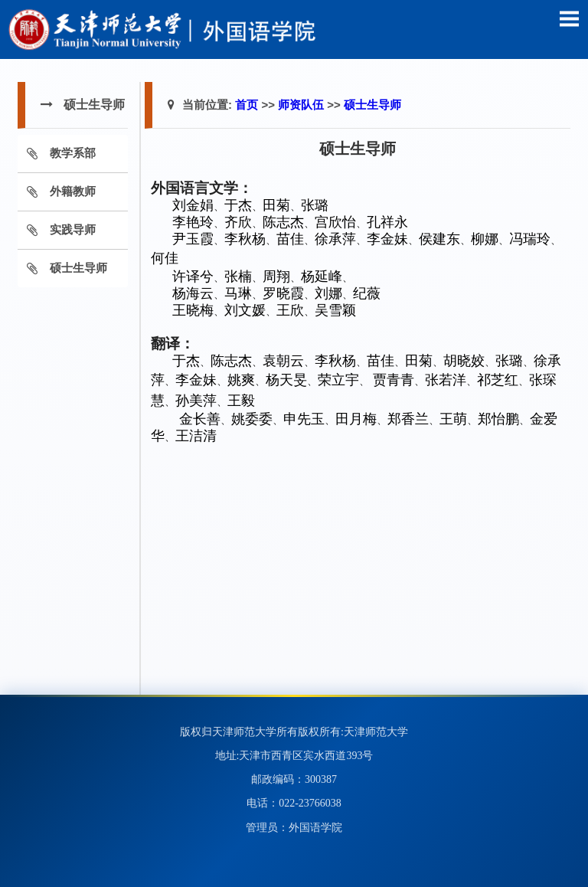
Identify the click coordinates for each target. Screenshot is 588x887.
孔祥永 (387, 222)
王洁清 (196, 436)
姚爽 (241, 380)
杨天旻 (286, 380)
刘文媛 (245, 310)
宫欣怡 (335, 222)
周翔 (276, 277)
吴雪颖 (335, 310)
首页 (247, 105)
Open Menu (569, 18)
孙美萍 (196, 401)
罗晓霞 (283, 293)
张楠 (238, 277)
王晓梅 (193, 310)
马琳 (238, 293)
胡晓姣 (464, 361)
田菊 (276, 205)
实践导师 (73, 229)
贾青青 (394, 380)
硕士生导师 (78, 268)
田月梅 (356, 419)
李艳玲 (193, 222)
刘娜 (328, 293)
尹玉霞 (193, 239)
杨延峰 (322, 277)
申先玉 (304, 419)
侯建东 (439, 239)
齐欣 (238, 222)
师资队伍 (301, 105)
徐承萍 (335, 239)
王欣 (290, 310)
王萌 (453, 419)
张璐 (315, 205)
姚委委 (252, 419)
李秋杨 (245, 239)
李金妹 (387, 239)
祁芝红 (498, 380)
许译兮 (193, 277)
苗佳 (290, 239)
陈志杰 (283, 222)
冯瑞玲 (530, 239)
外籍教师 (73, 191)
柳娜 (485, 239)
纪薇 (367, 293)
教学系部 (73, 153)
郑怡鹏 (498, 419)
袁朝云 (283, 361)
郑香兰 (408, 419)
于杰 (238, 205)
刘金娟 (193, 205)
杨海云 (193, 293)
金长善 (200, 419)
